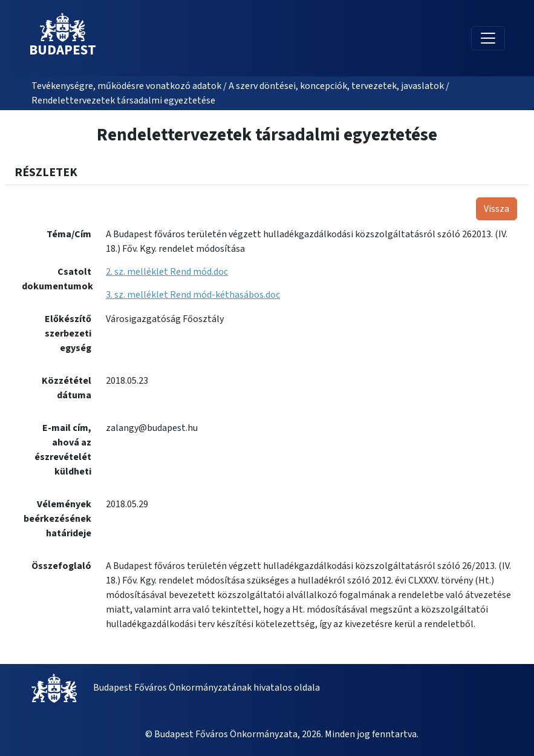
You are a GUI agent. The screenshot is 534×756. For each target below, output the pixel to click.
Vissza (497, 209)
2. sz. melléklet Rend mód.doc (167, 272)
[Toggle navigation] (488, 38)
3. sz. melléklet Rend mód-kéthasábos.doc (193, 295)
